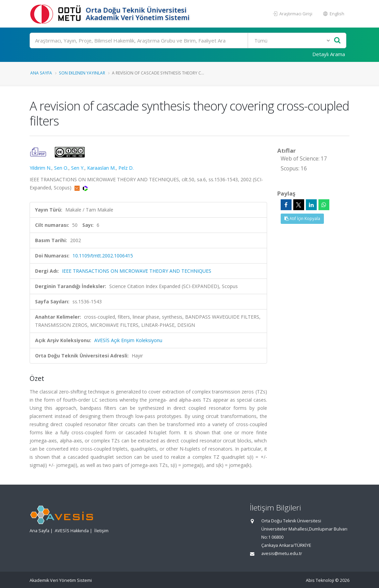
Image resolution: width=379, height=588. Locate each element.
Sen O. (61, 168)
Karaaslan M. (101, 168)
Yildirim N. (40, 168)
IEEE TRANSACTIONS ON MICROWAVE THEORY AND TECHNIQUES (137, 271)
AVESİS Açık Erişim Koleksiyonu (128, 340)
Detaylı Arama (329, 54)
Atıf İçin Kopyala (302, 219)
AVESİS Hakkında (72, 531)
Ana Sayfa (41, 73)
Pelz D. (126, 168)
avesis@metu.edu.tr (282, 553)
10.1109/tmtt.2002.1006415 (103, 256)
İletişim (101, 531)
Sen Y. (78, 168)
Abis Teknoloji (320, 580)
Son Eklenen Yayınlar (82, 73)
